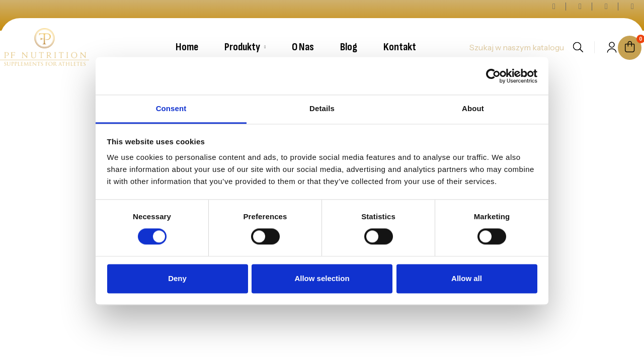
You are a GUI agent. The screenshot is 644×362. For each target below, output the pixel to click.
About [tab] (473, 108)
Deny (177, 278)
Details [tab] (322, 108)
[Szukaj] (516, 47)
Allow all (467, 278)
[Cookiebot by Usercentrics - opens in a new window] (493, 76)
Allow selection (322, 278)
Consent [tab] (171, 108)
